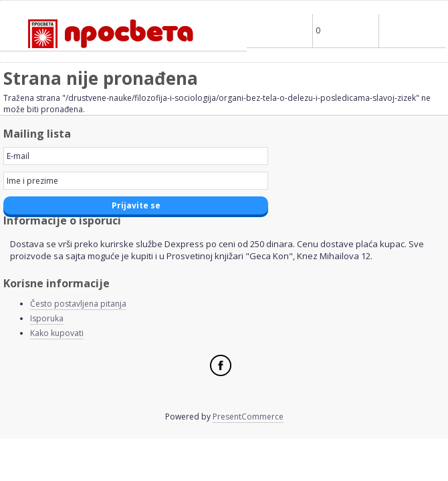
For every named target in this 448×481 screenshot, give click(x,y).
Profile (279, 31)
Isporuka (47, 318)
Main (412, 31)
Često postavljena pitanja (78, 304)
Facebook (221, 365)
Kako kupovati (57, 333)
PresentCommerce (248, 417)
